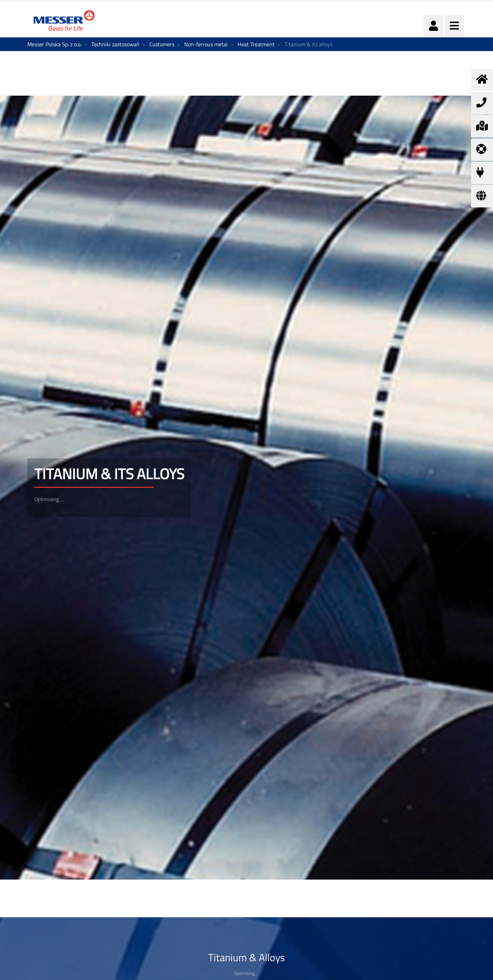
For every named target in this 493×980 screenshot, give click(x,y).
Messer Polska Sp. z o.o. (54, 44)
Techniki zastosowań (115, 44)
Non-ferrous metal (206, 44)
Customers (162, 44)
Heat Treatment (256, 44)
